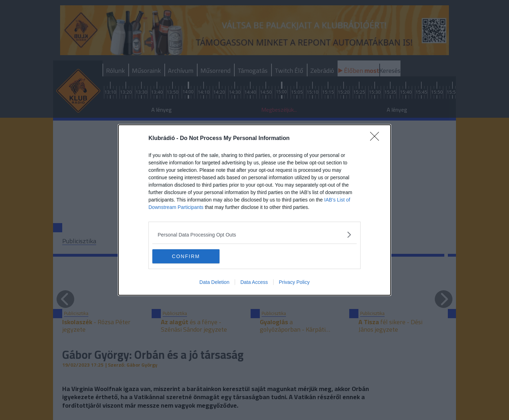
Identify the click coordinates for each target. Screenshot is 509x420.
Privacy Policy (294, 282)
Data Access (254, 282)
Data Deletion (214, 282)
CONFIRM (186, 256)
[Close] (377, 139)
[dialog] (255, 210)
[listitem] (255, 235)
